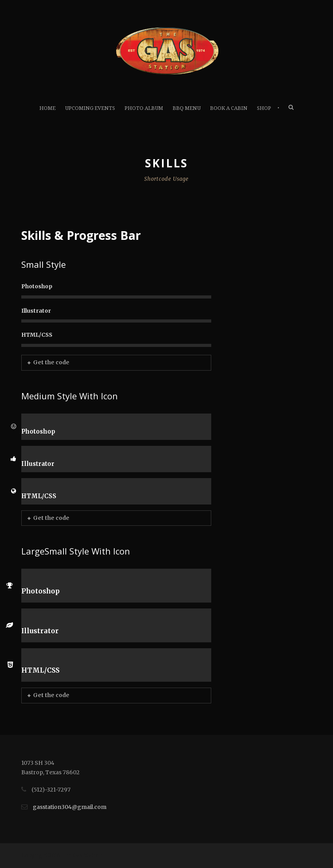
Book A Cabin (229, 108)
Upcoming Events (90, 108)
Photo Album (144, 108)
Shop (264, 108)
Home (47, 108)
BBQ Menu (187, 108)
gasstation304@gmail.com (70, 807)
